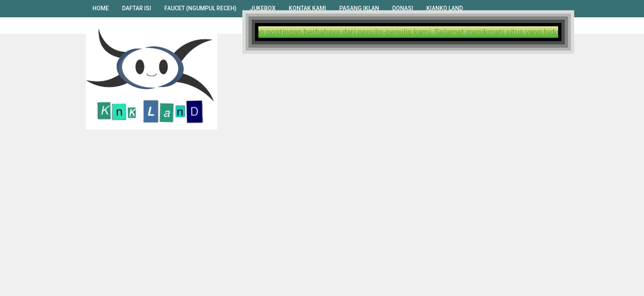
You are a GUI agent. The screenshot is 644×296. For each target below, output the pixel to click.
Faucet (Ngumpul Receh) (200, 8)
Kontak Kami (307, 8)
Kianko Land (445, 8)
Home (101, 8)
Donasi (403, 8)
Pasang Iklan (359, 8)
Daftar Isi (137, 8)
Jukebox (263, 8)
